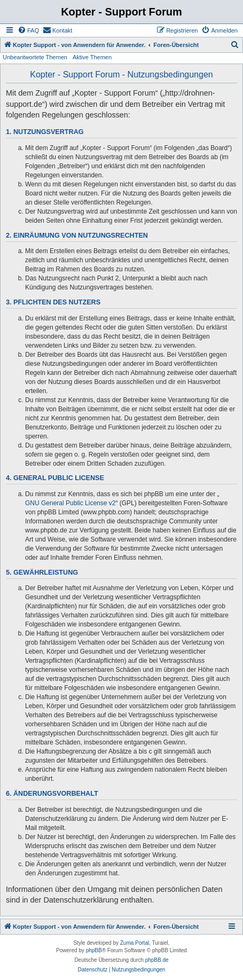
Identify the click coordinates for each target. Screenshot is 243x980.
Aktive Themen (92, 57)
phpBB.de (157, 960)
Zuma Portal (135, 943)
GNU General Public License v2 (70, 503)
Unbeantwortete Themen (35, 57)
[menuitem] (28, 30)
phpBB (94, 950)
